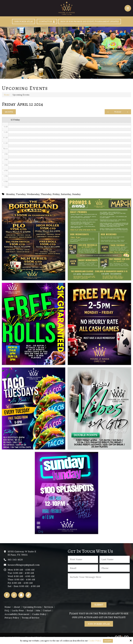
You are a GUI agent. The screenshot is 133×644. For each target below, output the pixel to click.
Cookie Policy (94, 641)
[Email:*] (83, 570)
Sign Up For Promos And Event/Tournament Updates (93, 22)
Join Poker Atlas (16, 22)
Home (7, 95)
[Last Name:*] (115, 561)
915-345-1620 (15, 562)
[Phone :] (115, 570)
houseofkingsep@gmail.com (24, 567)
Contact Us (43, 22)
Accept (108, 641)
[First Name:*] (83, 561)
